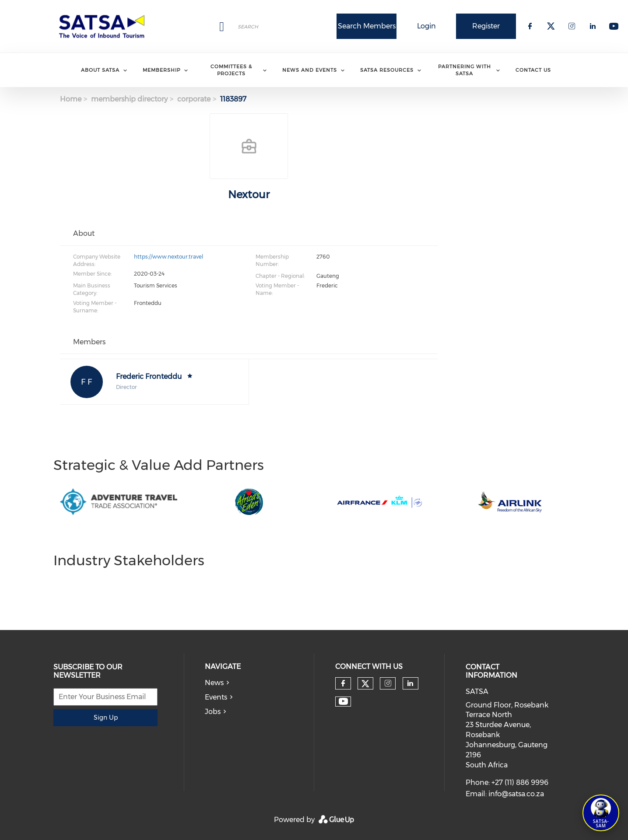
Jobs (213, 712)
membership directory (129, 99)
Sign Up (106, 717)
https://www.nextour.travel (168, 257)
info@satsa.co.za (516, 794)
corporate (194, 99)
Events (216, 697)
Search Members (367, 26)
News (214, 683)
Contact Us (533, 70)
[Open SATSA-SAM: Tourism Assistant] (601, 813)
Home (71, 99)
